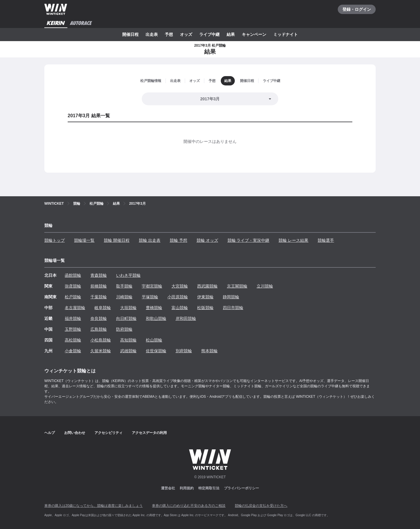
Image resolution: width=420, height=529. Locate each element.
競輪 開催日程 (117, 240)
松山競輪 (154, 340)
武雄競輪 (128, 351)
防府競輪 (124, 329)
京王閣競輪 (237, 286)
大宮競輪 (180, 286)
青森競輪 (99, 275)
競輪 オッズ (207, 240)
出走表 (152, 34)
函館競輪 (73, 275)
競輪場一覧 (84, 240)
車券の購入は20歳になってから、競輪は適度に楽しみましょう (93, 506)
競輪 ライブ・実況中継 (249, 240)
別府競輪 (184, 351)
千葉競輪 (99, 297)
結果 (231, 34)
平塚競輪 (150, 297)
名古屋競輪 (75, 308)
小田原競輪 (178, 297)
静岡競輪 (231, 297)
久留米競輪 (101, 351)
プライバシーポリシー (242, 488)
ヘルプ (50, 433)
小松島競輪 (101, 340)
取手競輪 (124, 286)
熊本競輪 (209, 351)
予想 (169, 34)
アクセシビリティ (108, 433)
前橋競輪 (99, 286)
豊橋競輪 (154, 308)
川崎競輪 (124, 297)
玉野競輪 (73, 329)
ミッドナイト (286, 34)
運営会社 (168, 488)
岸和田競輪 (186, 318)
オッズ (186, 34)
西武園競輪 (207, 286)
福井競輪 (73, 318)
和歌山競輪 (156, 318)
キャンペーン (254, 34)
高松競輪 (73, 340)
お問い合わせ (75, 433)
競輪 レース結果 (293, 240)
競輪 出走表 (150, 240)
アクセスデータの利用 (149, 433)
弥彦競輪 (73, 286)
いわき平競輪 (128, 275)
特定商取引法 (209, 488)
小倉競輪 (73, 351)
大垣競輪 (128, 308)
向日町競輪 (126, 318)
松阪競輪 (205, 308)
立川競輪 (265, 286)
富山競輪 (180, 308)
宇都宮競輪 (152, 286)
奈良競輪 (99, 318)
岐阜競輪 (103, 308)
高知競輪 (128, 340)
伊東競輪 (205, 297)
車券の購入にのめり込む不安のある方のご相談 (189, 506)
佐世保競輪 (156, 351)
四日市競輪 (233, 308)
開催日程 (130, 34)
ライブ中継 (209, 34)
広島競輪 (99, 329)
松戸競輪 (73, 297)
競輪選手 (326, 240)
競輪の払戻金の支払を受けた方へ (261, 506)
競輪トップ (55, 240)
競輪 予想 (178, 240)
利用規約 (187, 488)
